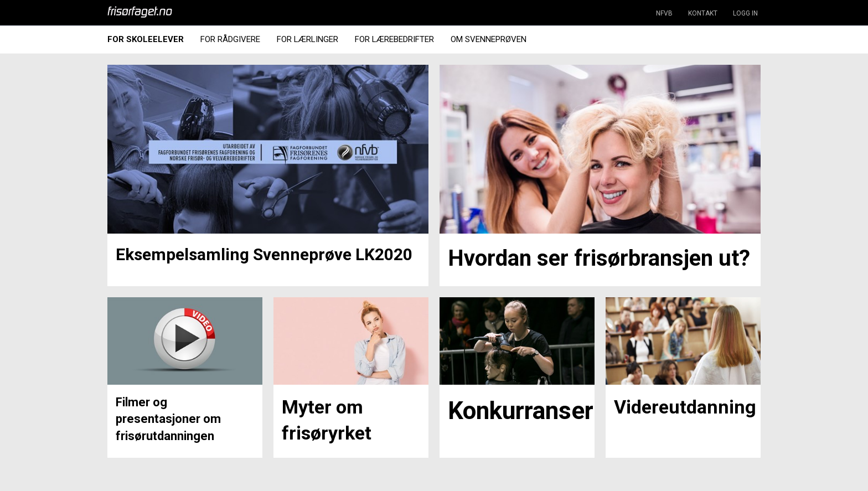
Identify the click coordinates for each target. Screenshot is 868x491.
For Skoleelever (146, 39)
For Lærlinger (308, 39)
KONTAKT (703, 13)
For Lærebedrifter (394, 39)
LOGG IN (745, 13)
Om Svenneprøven (489, 39)
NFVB (664, 13)
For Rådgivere (230, 39)
